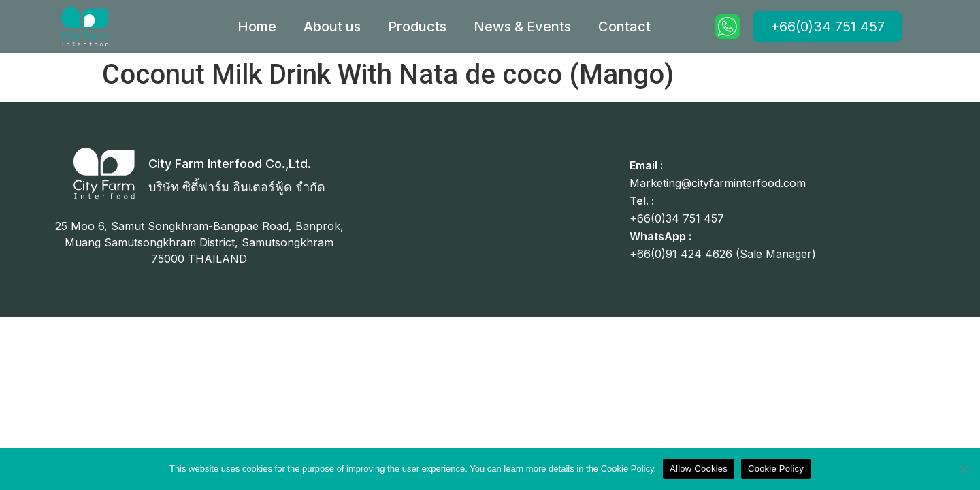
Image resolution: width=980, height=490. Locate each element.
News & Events (522, 27)
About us (332, 27)
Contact (624, 27)
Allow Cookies (699, 469)
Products (417, 27)
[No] (963, 469)
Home (257, 27)
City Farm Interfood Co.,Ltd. (230, 164)
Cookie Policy (776, 469)
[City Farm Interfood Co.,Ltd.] (104, 174)
